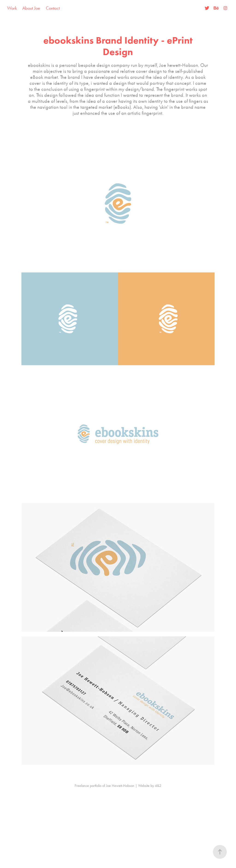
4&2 (158, 786)
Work (12, 8)
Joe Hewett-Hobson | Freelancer (119, 8)
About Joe (31, 8)
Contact (53, 8)
